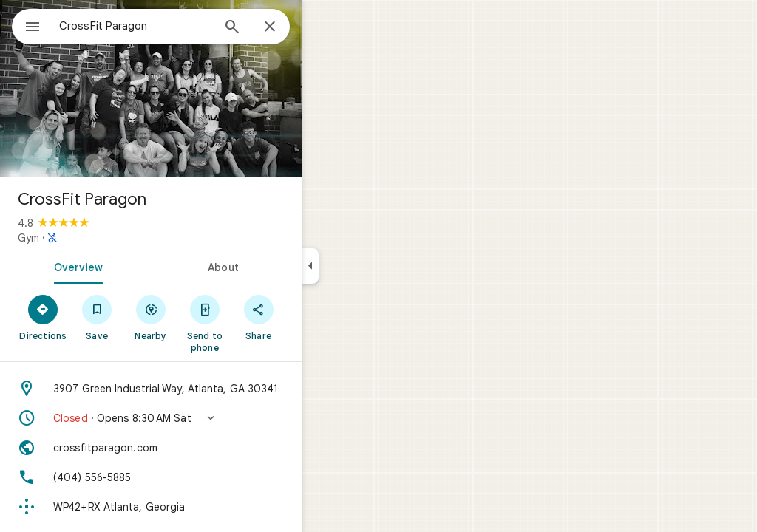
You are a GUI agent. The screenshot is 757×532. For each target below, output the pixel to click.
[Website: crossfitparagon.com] (204, 448)
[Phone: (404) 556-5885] (204, 477)
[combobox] (174, 26)
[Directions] (96, 317)
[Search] (285, 28)
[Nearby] (204, 317)
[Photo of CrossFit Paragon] (204, 89)
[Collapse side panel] (363, 266)
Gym (82, 238)
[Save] (150, 317)
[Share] (312, 317)
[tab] (129, 266)
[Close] (323, 27)
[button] (204, 418)
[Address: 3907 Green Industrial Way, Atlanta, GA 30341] (204, 389)
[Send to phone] (258, 323)
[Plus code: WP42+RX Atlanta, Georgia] (204, 507)
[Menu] (27, 25)
